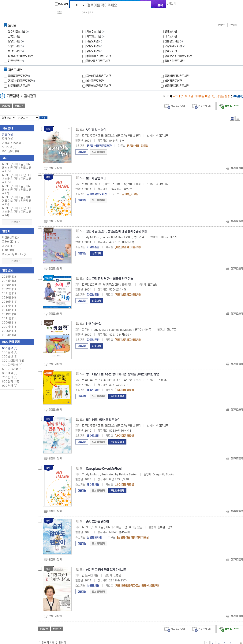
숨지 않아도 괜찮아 (97, 517)
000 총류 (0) (10, 343)
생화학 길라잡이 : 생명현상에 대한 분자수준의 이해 (117, 227)
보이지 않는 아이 (96, 125)
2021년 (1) (9, 289)
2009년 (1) (9, 318)
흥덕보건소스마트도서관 (178, 50)
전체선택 (222, 19)
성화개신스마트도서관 (20, 50)
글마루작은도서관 (20, 70)
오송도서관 (14, 40)
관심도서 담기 (175, 100)
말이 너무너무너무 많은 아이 (103, 415)
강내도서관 (171, 25)
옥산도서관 (14, 45)
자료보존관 (14, 55)
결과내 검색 (59, 4)
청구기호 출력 (237, 163)
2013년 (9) (9, 309)
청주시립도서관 (16, 25)
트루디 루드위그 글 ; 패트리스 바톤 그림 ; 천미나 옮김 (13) (17, 163)
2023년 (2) (9, 280)
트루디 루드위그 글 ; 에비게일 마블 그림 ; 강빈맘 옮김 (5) (17, 196)
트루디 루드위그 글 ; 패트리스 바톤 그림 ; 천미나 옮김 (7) (17, 185)
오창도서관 (92, 40)
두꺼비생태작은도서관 (177, 70)
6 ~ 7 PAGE (236, 638)
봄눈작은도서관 (95, 75)
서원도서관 (92, 35)
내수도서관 (171, 30)
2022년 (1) (9, 284)
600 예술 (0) (10, 368)
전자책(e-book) (14, 138)
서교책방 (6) (9, 241)
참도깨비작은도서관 (19, 80)
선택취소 (19, 100)
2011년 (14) (10, 314)
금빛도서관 (14, 30)
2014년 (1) (9, 305)
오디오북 (9, 142)
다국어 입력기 (185, 5)
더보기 (17, 217)
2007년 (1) (9, 322)
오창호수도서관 (173, 40)
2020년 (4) (9, 293)
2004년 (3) (9, 330)
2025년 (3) (9, 272)
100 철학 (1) (10, 348)
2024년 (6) (9, 276)
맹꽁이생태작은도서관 (22, 75)
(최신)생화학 (94, 319)
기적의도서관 (94, 30)
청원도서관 (92, 45)
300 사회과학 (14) (13, 356)
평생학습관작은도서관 (99, 80)
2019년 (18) (10, 297)
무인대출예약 (117, 391)
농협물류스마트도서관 (99, 50)
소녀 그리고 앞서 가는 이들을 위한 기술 (110, 274)
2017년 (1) (9, 301)
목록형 (238, 112)
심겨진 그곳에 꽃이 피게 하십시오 (106, 565)
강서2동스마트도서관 (98, 55)
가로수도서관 (94, 25)
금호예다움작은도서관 (99, 70)
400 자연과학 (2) (12, 360)
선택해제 (233, 19)
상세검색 (173, 5)
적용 (46, 112)
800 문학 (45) (11, 377)
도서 (8, 134)
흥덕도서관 (171, 45)
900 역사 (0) (10, 381)
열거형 (232, 112)
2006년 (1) (9, 326)
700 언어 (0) (10, 373)
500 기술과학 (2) (12, 364)
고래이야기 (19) (11, 237)
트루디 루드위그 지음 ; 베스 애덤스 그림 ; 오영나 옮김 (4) (17, 207)
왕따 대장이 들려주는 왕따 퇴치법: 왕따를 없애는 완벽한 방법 (123, 369)
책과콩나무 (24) (11, 233)
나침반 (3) (8, 245)
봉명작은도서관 (173, 75)
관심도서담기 (55, 163)
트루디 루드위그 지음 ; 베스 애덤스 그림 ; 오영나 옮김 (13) (17, 174)
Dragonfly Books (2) (15, 249)
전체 (8, 130)
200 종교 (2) (10, 352)
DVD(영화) (10, 146)
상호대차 (96, 249)
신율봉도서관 (172, 35)
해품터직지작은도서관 (177, 80)
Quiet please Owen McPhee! (104, 464)
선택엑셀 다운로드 (230, 100)
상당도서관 (14, 35)
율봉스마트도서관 (174, 55)
